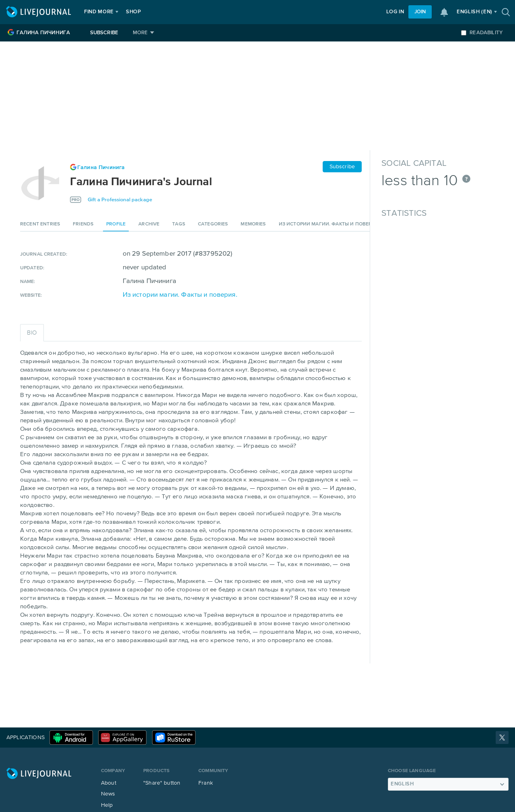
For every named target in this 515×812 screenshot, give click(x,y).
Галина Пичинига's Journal (141, 182)
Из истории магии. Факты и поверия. (329, 224)
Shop (134, 12)
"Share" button (162, 783)
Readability (482, 33)
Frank (206, 783)
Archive (149, 224)
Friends (83, 224)
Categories (213, 224)
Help (107, 805)
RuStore (174, 738)
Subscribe (104, 33)
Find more (99, 12)
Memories (253, 224)
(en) (475, 12)
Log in (395, 12)
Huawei (122, 738)
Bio (32, 333)
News (108, 794)
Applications (26, 738)
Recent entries (40, 224)
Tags (179, 224)
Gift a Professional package (120, 200)
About (109, 783)
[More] (143, 33)
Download (71, 738)
